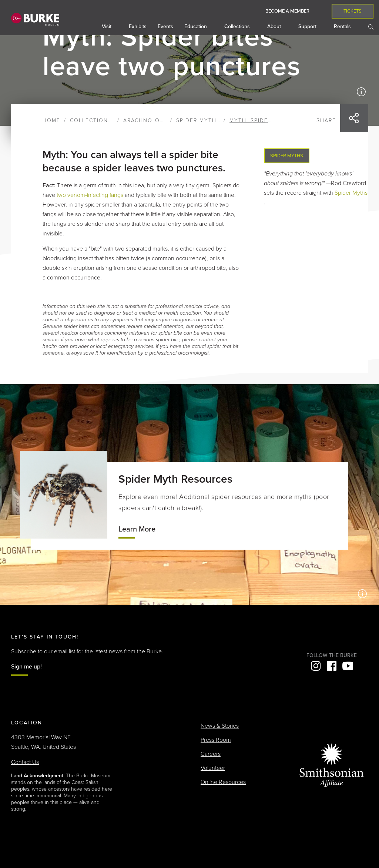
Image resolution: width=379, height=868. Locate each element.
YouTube (348, 666)
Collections (238, 26)
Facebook (332, 666)
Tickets (353, 11)
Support (308, 26)
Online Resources (223, 782)
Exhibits (138, 26)
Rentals (343, 26)
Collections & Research (110, 120)
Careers (211, 754)
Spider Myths (198, 120)
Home (51, 120)
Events (165, 26)
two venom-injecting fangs (90, 195)
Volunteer (213, 768)
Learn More (137, 529)
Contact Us (25, 762)
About (275, 26)
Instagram (316, 666)
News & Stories (220, 726)
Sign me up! (26, 667)
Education (196, 26)
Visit (107, 26)
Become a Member (287, 11)
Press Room (216, 740)
